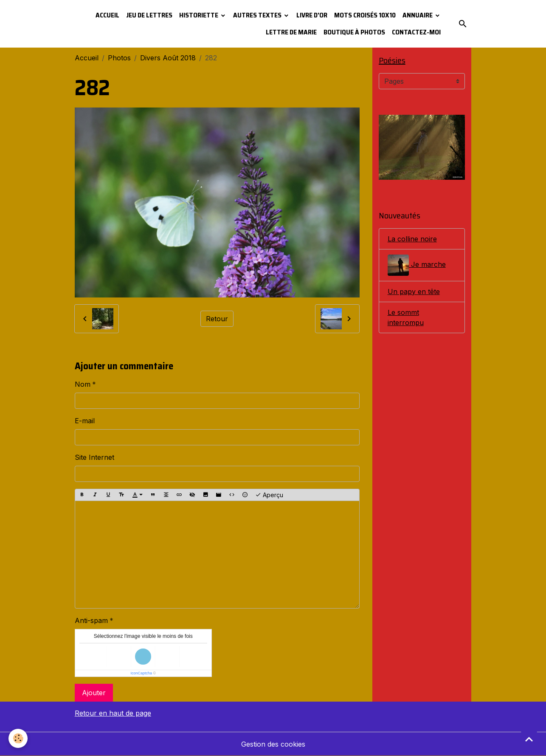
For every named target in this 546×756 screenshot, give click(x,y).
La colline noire (412, 239)
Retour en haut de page (113, 713)
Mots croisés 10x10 (365, 15)
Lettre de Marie (291, 32)
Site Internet (94, 457)
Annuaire (418, 15)
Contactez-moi (416, 32)
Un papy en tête (414, 292)
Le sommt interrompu (406, 317)
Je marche (417, 265)
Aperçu (269, 495)
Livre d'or (312, 15)
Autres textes (258, 15)
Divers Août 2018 (168, 58)
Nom (83, 384)
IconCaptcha (141, 673)
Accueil (107, 15)
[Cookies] (18, 738)
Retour (217, 319)
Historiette (199, 15)
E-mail (85, 421)
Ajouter (94, 693)
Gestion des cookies (273, 744)
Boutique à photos (354, 32)
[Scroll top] (529, 739)
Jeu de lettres (149, 15)
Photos (119, 58)
